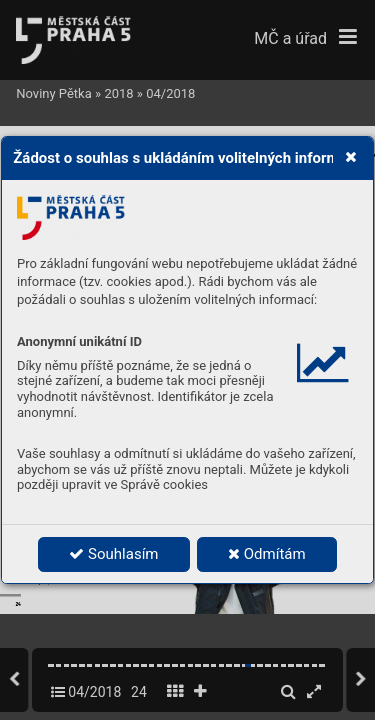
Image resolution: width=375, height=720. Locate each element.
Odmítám (267, 554)
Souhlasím (113, 554)
